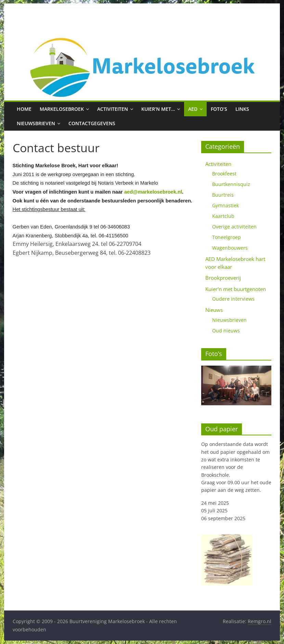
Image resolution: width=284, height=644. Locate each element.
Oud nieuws (226, 331)
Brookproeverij (223, 278)
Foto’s (219, 109)
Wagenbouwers (230, 248)
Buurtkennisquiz (231, 184)
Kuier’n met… (158, 109)
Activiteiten (113, 109)
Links (242, 109)
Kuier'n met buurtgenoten (236, 289)
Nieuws (214, 310)
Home (24, 109)
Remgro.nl (260, 621)
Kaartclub (223, 216)
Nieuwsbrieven (36, 123)
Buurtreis (223, 195)
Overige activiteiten (234, 227)
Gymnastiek (225, 205)
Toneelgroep (227, 237)
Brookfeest (224, 174)
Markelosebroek (62, 109)
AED (193, 109)
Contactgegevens (92, 123)
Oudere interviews (233, 299)
